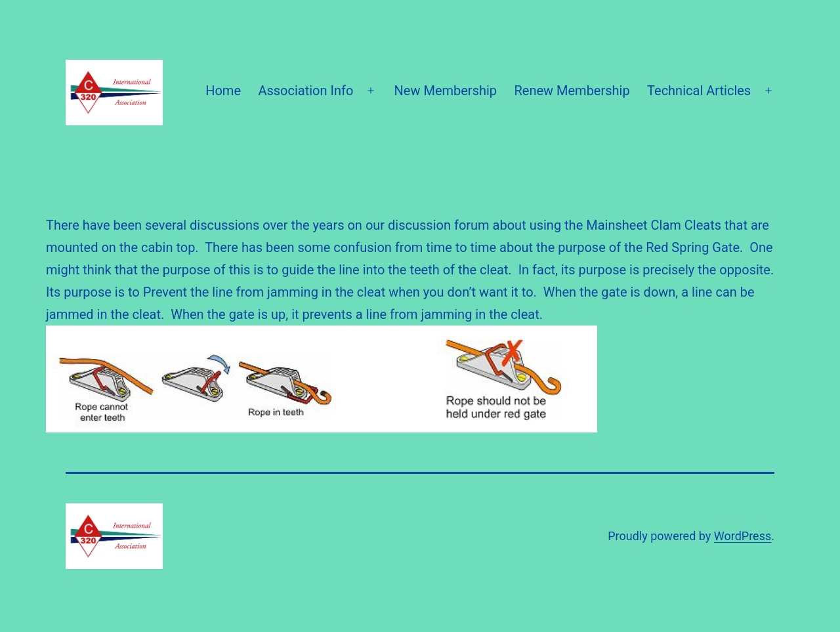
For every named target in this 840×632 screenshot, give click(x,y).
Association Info (305, 91)
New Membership (446, 91)
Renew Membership (572, 91)
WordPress (743, 536)
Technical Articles (699, 91)
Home (223, 91)
